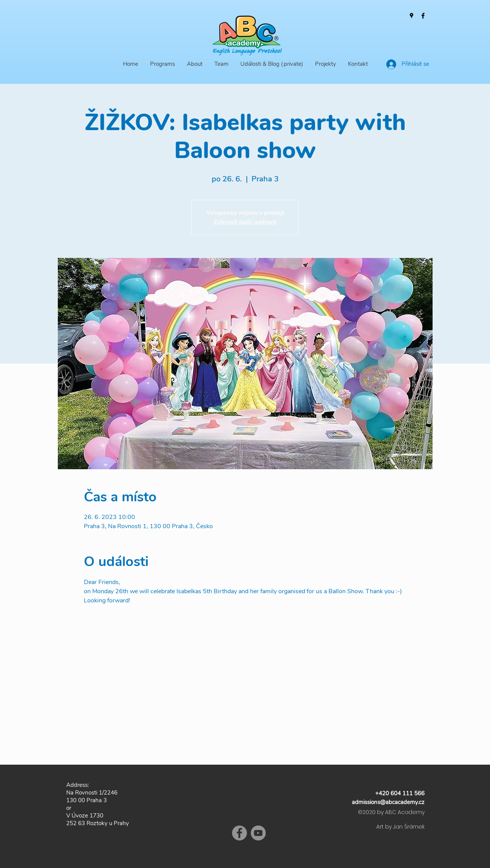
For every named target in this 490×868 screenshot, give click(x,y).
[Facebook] (423, 16)
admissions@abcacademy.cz (388, 802)
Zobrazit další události (245, 222)
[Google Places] (412, 16)
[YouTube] (258, 833)
